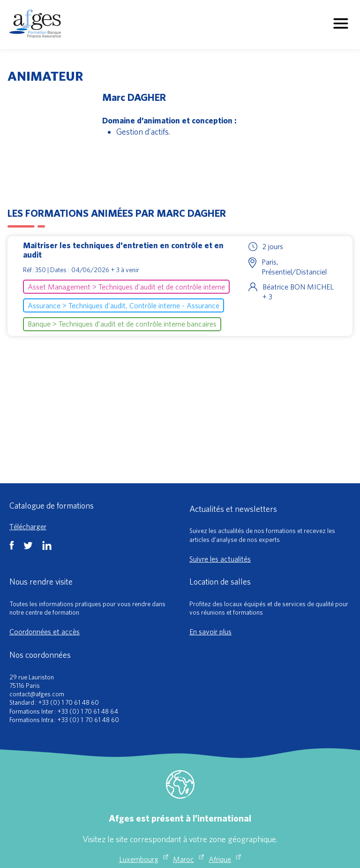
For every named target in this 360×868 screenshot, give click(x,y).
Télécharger (28, 526)
